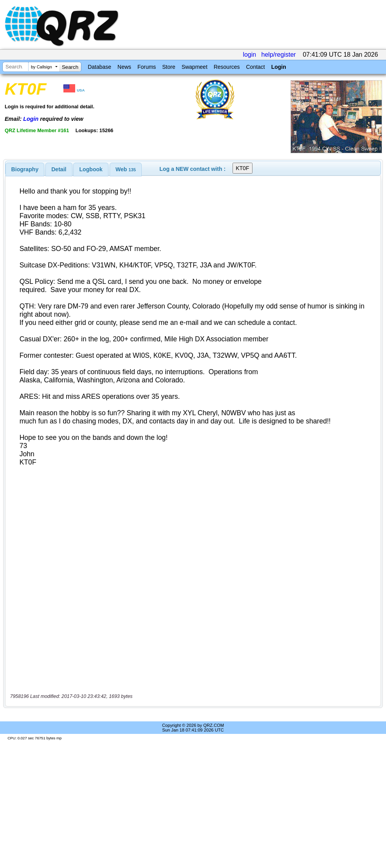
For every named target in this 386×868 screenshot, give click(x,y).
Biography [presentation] (25, 169)
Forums (147, 67)
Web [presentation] (126, 169)
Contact (255, 67)
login (249, 55)
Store (169, 67)
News (124, 67)
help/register (279, 55)
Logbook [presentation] (91, 169)
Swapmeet (195, 67)
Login (279, 67)
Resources (227, 67)
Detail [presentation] (59, 169)
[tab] (25, 169)
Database (99, 67)
